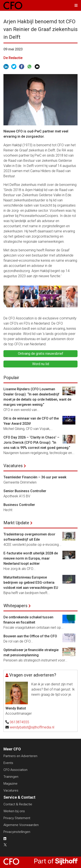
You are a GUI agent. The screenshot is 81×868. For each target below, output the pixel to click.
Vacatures (13, 466)
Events (8, 763)
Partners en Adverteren (20, 756)
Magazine (10, 784)
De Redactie (13, 58)
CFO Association (15, 770)
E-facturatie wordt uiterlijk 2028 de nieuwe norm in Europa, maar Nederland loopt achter (31, 558)
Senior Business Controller (25, 491)
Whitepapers (15, 606)
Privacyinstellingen (17, 832)
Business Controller (19, 505)
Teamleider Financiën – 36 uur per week (35, 477)
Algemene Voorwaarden (21, 825)
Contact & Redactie (18, 804)
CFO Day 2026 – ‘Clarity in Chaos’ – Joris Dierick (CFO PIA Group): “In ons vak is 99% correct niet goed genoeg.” (38, 443)
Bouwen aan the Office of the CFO (30, 636)
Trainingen (11, 777)
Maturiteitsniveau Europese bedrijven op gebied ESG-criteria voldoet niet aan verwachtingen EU (31, 583)
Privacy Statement (17, 818)
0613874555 (19, 722)
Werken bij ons (14, 811)
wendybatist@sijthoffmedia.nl (32, 727)
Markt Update (16, 523)
